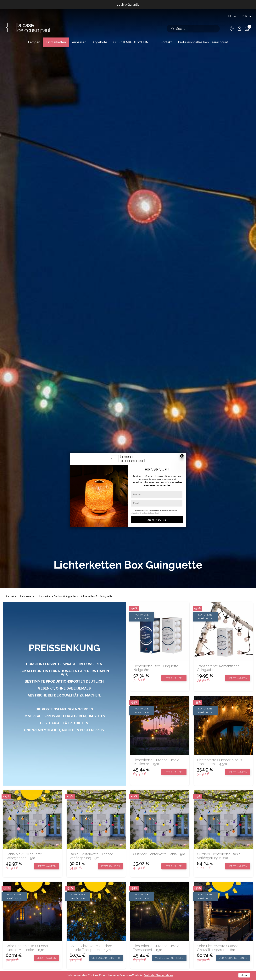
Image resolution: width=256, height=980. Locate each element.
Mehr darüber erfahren (158, 975)
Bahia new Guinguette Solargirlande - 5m (24, 856)
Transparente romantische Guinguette (218, 668)
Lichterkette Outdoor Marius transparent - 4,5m (220, 762)
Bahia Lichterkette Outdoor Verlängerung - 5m (91, 856)
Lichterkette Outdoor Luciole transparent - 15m (156, 948)
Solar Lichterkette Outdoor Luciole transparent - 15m (91, 948)
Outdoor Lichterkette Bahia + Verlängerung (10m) (220, 856)
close (244, 975)
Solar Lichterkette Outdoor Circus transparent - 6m (218, 948)
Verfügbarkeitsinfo (106, 958)
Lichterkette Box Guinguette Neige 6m (156, 668)
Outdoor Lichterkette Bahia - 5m (159, 854)
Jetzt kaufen (174, 678)
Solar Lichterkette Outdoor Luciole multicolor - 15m (27, 948)
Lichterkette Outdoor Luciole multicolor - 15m (156, 762)
